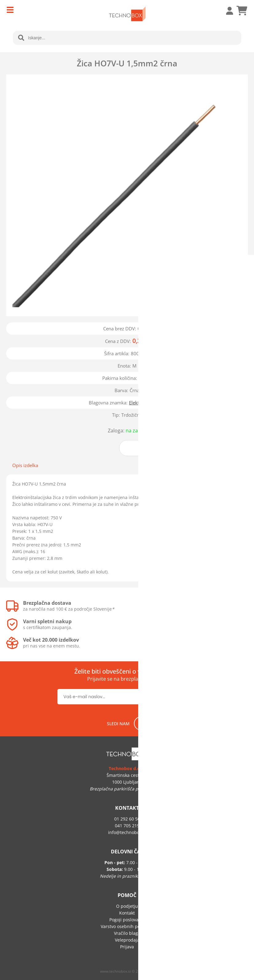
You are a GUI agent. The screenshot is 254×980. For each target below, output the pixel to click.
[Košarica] (242, 11)
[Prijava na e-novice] (177, 697)
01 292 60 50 (127, 819)
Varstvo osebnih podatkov (127, 926)
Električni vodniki (147, 403)
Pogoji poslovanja (127, 920)
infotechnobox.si (127, 832)
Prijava (226, 11)
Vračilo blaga (127, 933)
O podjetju (127, 906)
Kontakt (127, 913)
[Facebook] (141, 723)
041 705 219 (127, 826)
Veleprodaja (127, 940)
